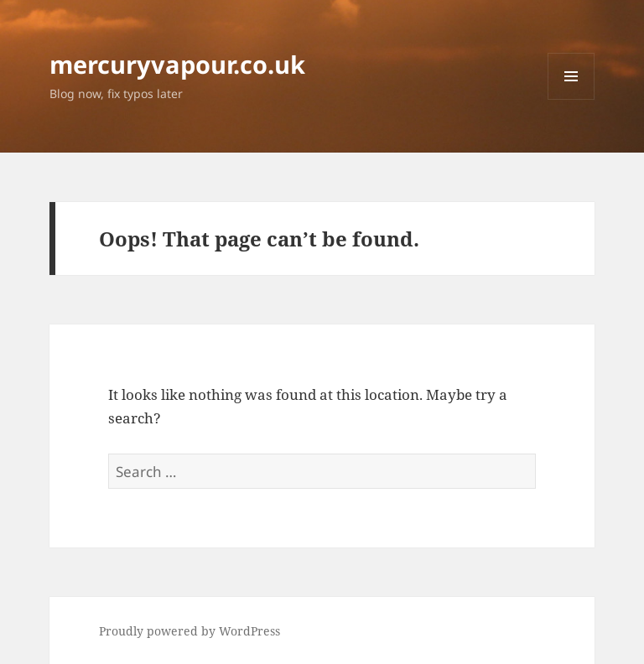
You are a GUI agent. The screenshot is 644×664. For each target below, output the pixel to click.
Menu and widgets (571, 99)
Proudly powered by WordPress (190, 631)
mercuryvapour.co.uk (177, 64)
